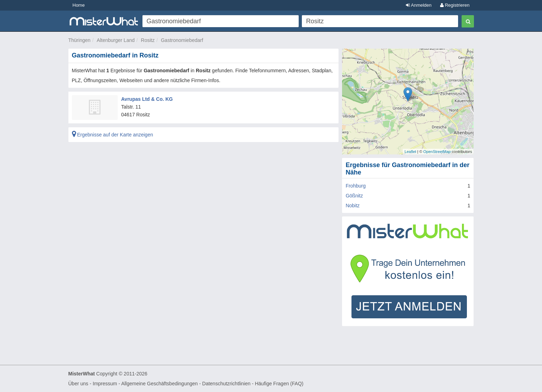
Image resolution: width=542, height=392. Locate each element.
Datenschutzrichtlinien (226, 384)
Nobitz (353, 206)
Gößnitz (354, 196)
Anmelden (419, 5)
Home (79, 5)
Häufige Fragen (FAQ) (279, 384)
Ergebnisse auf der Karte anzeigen (112, 135)
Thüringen (80, 40)
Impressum (105, 384)
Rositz (148, 40)
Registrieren (455, 5)
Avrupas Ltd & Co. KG (147, 99)
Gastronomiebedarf (182, 40)
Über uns (78, 384)
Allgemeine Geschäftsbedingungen (160, 384)
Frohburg (356, 186)
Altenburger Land (115, 40)
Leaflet (410, 152)
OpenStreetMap (437, 152)
